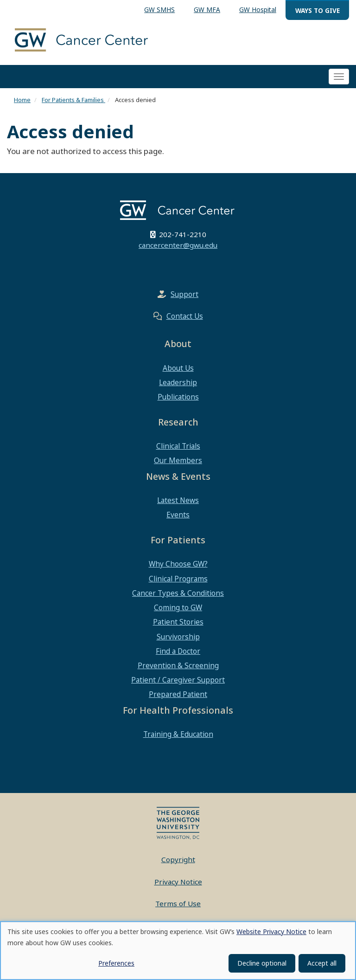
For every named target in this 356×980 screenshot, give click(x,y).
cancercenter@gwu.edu (178, 245)
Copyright (178, 859)
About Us (178, 368)
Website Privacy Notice (271, 932)
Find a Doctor (178, 651)
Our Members (178, 460)
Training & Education (178, 734)
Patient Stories (178, 622)
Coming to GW (178, 607)
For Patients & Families (73, 100)
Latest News (178, 500)
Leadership (178, 382)
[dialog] (178, 951)
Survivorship (178, 637)
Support (184, 294)
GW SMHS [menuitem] (159, 10)
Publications (178, 397)
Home (22, 100)
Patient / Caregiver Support (178, 680)
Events (178, 515)
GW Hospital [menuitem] (258, 10)
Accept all (322, 963)
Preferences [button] (116, 963)
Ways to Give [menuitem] (318, 10)
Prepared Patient (178, 694)
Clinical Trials (178, 446)
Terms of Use (178, 903)
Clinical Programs (178, 579)
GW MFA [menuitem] (207, 10)
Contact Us (185, 316)
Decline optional (262, 963)
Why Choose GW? (178, 564)
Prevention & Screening (178, 665)
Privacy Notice (178, 882)
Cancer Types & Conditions (178, 593)
